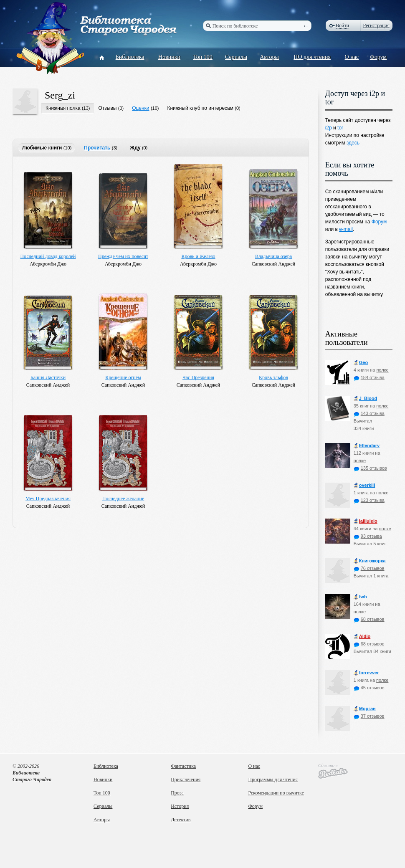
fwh (360, 597)
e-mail (346, 229)
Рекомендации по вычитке (276, 793)
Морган (365, 709)
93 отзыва (368, 536)
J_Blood (365, 399)
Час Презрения (198, 377)
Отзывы (107, 108)
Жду (135, 148)
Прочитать (97, 148)
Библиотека (130, 57)
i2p (329, 128)
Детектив (181, 820)
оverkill (364, 485)
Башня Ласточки (48, 377)
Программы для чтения (273, 779)
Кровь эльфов (273, 377)
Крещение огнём (123, 377)
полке (382, 370)
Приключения (186, 779)
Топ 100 (203, 57)
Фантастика (183, 766)
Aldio (362, 636)
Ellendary (367, 446)
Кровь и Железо (198, 256)
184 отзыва (369, 377)
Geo (361, 363)
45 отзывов (369, 688)
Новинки (169, 57)
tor (340, 128)
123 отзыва (369, 500)
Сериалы (236, 57)
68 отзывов (369, 619)
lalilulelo (366, 521)
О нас (352, 57)
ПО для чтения (312, 57)
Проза (177, 793)
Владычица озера (273, 256)
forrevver (366, 673)
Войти (342, 25)
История (180, 806)
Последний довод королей (48, 256)
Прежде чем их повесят (123, 256)
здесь (353, 143)
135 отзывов (370, 468)
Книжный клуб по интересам (200, 108)
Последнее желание (123, 499)
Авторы (269, 57)
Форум (378, 57)
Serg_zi (60, 95)
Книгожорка (370, 561)
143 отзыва (369, 413)
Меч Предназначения (48, 499)
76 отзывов (369, 568)
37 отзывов (369, 716)
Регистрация (376, 25)
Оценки (140, 108)
